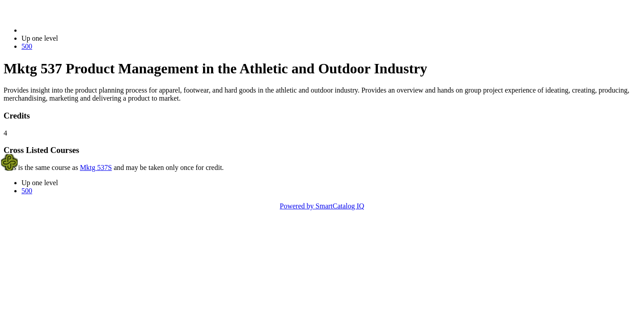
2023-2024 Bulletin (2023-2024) (68, 30)
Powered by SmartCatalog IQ (322, 206)
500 (27, 46)
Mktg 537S (96, 167)
